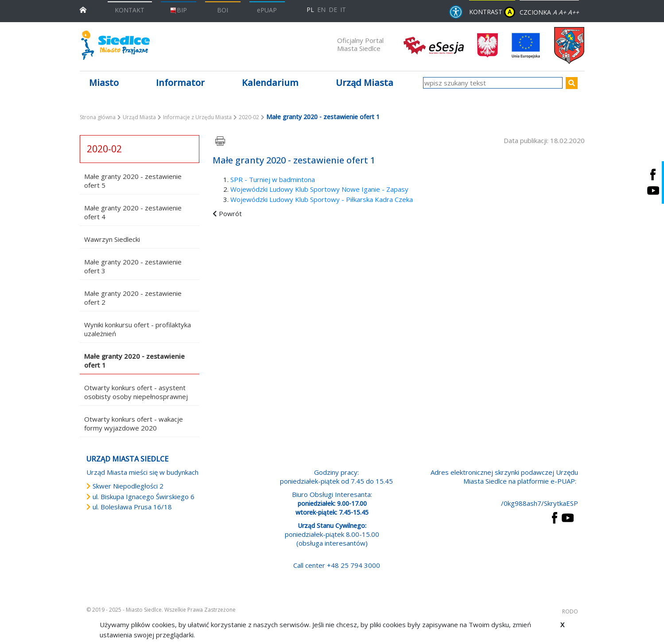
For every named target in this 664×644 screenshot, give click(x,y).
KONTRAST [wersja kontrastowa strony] (492, 12)
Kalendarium (270, 83)
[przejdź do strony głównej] (83, 9)
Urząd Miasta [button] (365, 83)
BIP (178, 10)
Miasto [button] (104, 83)
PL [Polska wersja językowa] (310, 10)
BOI (223, 10)
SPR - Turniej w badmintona (273, 179)
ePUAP (267, 10)
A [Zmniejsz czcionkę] (555, 12)
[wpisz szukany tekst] (493, 83)
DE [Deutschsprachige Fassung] (333, 10)
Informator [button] (180, 83)
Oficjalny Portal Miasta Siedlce (360, 44)
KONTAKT (130, 10)
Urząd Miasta (139, 117)
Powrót (230, 213)
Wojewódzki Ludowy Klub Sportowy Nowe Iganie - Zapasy (319, 189)
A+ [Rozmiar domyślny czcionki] (562, 12)
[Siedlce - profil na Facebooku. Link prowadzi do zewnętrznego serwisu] (653, 174)
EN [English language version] (321, 10)
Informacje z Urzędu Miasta (197, 117)
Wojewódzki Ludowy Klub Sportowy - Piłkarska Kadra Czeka (322, 199)
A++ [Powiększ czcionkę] (573, 12)
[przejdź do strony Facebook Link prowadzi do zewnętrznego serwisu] (555, 517)
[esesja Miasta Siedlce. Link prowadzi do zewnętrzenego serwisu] (434, 45)
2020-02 (249, 117)
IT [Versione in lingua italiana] (343, 10)
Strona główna (98, 117)
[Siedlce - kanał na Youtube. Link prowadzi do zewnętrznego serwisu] (653, 191)
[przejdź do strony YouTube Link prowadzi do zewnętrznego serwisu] (568, 517)
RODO (570, 611)
